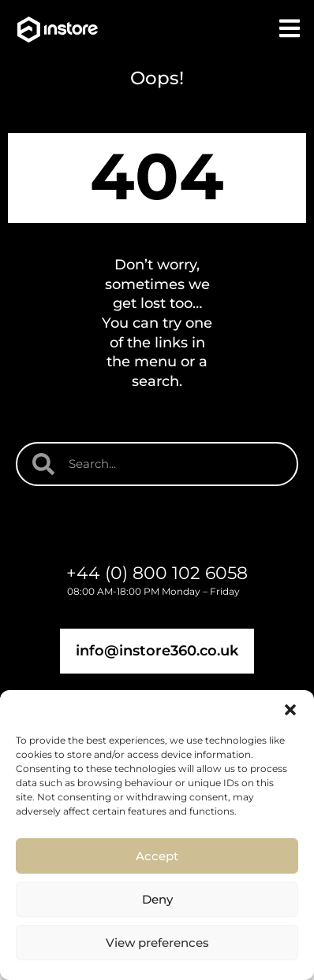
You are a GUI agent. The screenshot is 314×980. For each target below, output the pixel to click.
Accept (157, 856)
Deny (157, 899)
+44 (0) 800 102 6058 (157, 573)
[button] (290, 710)
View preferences (157, 943)
